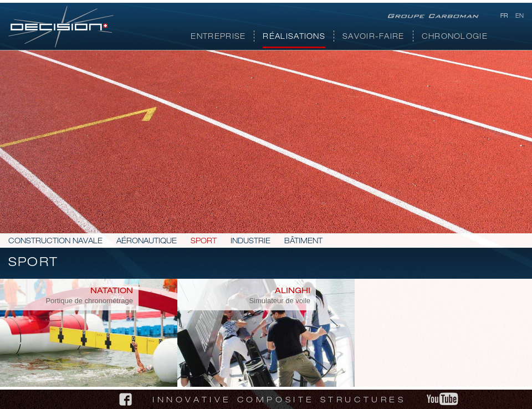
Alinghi (293, 292)
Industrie (250, 242)
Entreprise (218, 37)
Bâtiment (303, 242)
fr (504, 17)
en (520, 17)
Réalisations (294, 37)
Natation (112, 292)
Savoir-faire (374, 37)
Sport (204, 242)
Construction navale (55, 242)
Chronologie (455, 37)
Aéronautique (147, 242)
